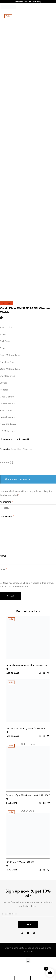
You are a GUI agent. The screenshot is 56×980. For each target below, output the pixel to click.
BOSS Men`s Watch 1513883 (20, 862)
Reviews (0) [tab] (6, 462)
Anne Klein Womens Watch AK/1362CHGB (27, 665)
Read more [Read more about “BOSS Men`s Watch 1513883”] (12, 870)
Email (3, 569)
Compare (7, 439)
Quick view (40, 673)
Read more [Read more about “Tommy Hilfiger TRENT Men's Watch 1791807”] (12, 803)
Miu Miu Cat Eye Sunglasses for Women (26, 728)
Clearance (27, 449)
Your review (7, 516)
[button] (28, 961)
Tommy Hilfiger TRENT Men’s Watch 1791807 (28, 795)
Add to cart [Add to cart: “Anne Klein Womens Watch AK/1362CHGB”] (13, 673)
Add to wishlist (24, 439)
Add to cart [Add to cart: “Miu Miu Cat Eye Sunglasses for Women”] (13, 736)
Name (4, 556)
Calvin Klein (16, 449)
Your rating (6, 502)
